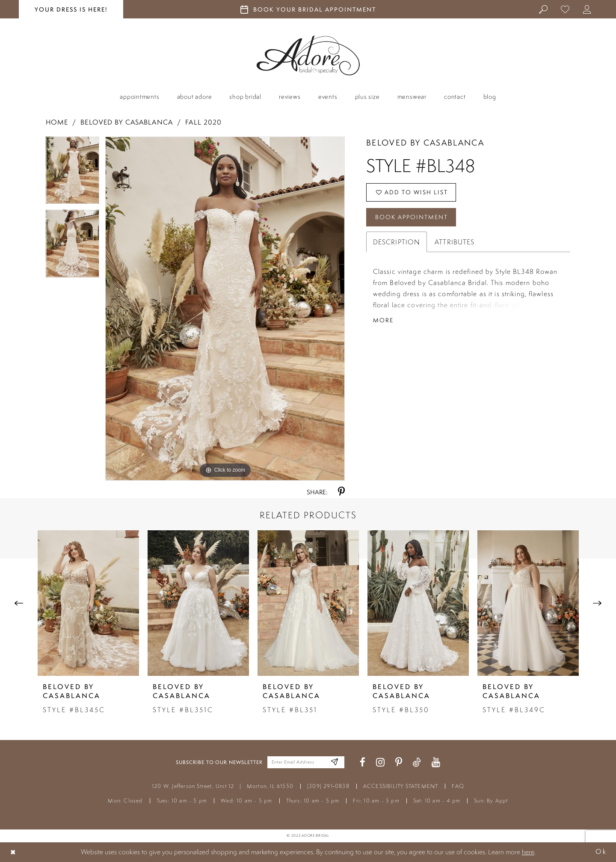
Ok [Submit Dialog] (601, 852)
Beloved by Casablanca (127, 122)
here (528, 852)
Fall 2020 (203, 122)
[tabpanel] (73, 173)
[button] (587, 9)
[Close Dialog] (13, 852)
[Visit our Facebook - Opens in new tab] (363, 762)
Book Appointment (412, 217)
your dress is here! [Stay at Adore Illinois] (71, 9)
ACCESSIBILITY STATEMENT (401, 786)
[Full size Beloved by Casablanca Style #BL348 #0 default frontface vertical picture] (225, 309)
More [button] (383, 320)
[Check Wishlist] (565, 9)
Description (397, 242)
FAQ (458, 786)
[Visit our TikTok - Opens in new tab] (417, 762)
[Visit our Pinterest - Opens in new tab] (399, 762)
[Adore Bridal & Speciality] (308, 55)
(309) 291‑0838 (328, 786)
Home (57, 122)
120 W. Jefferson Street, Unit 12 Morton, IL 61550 (223, 786)
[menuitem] (543, 9)
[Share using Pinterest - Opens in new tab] (341, 492)
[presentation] (88, 603)
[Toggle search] (543, 9)
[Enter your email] (306, 762)
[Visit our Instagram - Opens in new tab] (380, 762)
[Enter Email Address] (335, 762)
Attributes (455, 242)
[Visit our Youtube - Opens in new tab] (436, 762)
